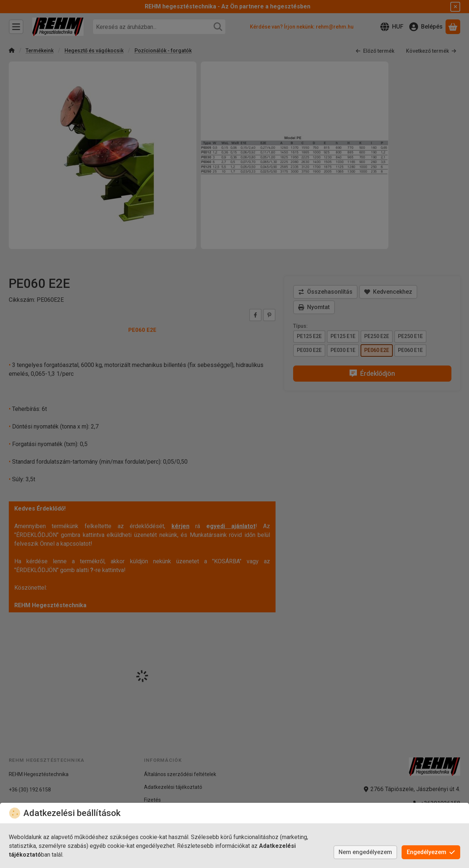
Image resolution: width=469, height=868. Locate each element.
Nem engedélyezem (365, 852)
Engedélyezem (431, 852)
